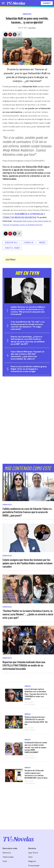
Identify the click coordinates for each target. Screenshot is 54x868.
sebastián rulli (11, 242)
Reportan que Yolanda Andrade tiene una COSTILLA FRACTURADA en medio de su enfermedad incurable (24, 665)
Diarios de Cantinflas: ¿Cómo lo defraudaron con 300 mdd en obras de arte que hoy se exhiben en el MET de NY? (28, 340)
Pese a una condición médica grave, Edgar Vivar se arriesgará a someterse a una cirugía (29, 369)
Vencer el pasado (12, 248)
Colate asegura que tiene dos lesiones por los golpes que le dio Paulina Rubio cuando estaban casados (28, 563)
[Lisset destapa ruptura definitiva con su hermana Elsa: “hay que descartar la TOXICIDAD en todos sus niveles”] (14, 695)
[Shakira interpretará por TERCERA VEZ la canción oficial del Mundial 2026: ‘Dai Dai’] (14, 722)
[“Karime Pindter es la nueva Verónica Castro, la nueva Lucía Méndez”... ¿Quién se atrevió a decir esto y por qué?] (28, 589)
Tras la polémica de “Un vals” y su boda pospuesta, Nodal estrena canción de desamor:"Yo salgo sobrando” (28, 325)
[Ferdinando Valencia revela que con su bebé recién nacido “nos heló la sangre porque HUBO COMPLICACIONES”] (14, 749)
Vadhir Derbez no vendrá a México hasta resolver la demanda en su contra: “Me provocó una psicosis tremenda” (28, 311)
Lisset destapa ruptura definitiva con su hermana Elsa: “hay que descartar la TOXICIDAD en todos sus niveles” (36, 694)
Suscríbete (47, 3)
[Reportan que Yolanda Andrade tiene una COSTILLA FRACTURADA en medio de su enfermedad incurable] (28, 640)
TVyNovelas (28, 242)
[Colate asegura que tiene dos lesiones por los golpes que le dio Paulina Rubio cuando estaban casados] (28, 538)
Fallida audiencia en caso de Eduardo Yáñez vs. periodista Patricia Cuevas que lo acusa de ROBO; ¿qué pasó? (27, 512)
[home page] (16, 3)
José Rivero (32, 28)
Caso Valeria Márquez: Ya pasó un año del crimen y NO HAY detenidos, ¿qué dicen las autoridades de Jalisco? (28, 355)
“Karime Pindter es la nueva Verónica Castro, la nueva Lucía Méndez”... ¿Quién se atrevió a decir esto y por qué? (28, 614)
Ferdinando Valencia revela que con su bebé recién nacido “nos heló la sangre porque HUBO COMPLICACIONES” (36, 747)
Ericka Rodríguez (30, 704)
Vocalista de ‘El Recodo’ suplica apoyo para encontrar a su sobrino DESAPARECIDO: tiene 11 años (36, 774)
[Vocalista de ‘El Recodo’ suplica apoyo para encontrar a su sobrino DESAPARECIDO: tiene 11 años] (14, 776)
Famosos (27, 14)
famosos (42, 242)
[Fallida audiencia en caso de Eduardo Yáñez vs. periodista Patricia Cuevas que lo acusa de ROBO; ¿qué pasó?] (28, 487)
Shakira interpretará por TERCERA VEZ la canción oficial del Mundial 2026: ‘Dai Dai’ (36, 721)
